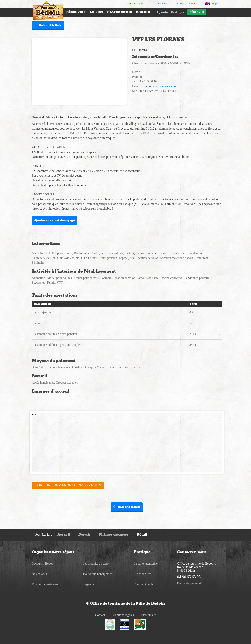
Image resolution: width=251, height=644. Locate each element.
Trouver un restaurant (45, 584)
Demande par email (189, 583)
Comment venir (143, 584)
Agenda (162, 12)
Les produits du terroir (97, 563)
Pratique (178, 12)
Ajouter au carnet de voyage (54, 220)
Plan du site (149, 615)
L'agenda (88, 584)
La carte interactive (146, 563)
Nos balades (39, 574)
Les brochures (142, 574)
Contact (100, 615)
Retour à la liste (48, 25)
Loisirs (96, 12)
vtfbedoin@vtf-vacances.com (160, 86)
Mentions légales (123, 615)
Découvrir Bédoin (43, 563)
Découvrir (76, 12)
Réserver (197, 12)
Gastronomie (120, 12)
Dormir (143, 12)
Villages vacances (114, 535)
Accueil (64, 535)
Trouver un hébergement (98, 574)
